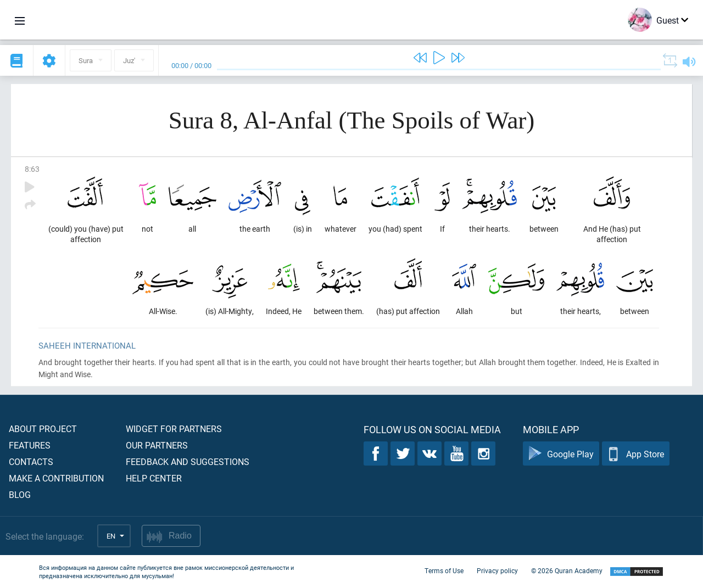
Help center (154, 478)
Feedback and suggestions (188, 461)
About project (43, 429)
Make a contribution (56, 478)
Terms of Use (444, 570)
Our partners (157, 445)
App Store (636, 454)
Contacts (31, 461)
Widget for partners (174, 429)
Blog (20, 494)
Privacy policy (497, 570)
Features (30, 445)
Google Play (561, 454)
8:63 (32, 169)
